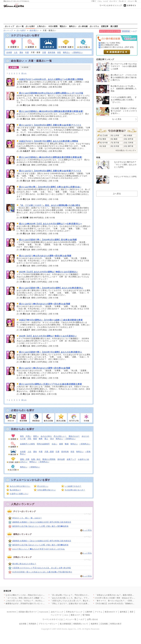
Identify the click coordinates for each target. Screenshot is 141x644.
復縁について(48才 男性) (111, 43)
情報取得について (81, 624)
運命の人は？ (74, 436)
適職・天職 (25, 459)
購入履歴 (114, 26)
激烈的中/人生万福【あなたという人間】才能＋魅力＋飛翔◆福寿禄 (40, 526)
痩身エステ (75, 615)
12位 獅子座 (129, 146)
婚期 (61, 444)
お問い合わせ (92, 619)
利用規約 (33, 624)
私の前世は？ (15, 490)
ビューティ (113, 1)
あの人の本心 (46, 436)
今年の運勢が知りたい (46, 490)
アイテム (99, 612)
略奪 (41, 439)
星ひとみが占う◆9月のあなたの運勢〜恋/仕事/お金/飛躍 (45, 304)
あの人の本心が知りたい (20, 486)
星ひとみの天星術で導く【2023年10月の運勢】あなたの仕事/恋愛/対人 (51, 288)
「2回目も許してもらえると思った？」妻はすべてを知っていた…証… (79, 601)
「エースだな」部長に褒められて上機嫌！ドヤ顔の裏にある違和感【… (35, 598)
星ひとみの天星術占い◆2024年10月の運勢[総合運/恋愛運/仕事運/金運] (51, 111)
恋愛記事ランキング (105, 59)
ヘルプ (134, 31)
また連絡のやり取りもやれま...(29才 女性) (117, 47)
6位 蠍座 (114, 139)
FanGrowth (44, 612)
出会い (55, 444)
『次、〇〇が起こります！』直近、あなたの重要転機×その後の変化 (50, 205)
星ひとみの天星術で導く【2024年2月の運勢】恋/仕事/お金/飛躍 (48, 240)
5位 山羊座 (115, 135)
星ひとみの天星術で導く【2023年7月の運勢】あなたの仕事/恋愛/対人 (51, 352)
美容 (132, 612)
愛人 (46, 439)
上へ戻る (117, 194)
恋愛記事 (105, 26)
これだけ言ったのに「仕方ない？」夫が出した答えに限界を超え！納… (35, 601)
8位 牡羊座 (115, 146)
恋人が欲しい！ (60, 436)
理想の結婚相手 (43, 444)
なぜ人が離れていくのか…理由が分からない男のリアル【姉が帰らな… (35, 595)
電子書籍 (86, 615)
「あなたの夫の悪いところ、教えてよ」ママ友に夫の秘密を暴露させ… (80, 598)
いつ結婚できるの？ (73, 486)
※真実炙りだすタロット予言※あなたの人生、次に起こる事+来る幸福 (42, 568)
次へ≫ (24, 73)
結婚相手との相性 (27, 444)
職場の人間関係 (49, 459)
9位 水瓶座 (128, 135)
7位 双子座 (115, 143)
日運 (44, 52)
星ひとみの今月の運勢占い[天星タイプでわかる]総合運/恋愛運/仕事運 (50, 384)
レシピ (106, 1)
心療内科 (89, 612)
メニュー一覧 (132, 1)
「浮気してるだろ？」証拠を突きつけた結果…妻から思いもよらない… (80, 604)
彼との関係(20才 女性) (110, 45)
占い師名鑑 (83, 26)
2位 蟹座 (103, 139)
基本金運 (61, 459)
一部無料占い (77, 52)
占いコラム (94, 26)
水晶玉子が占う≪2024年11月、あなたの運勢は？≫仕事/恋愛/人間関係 (51, 79)
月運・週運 (49, 452)
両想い (36, 436)
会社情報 (23, 624)
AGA (66, 615)
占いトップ (10, 26)
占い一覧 (20, 26)
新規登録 (126, 31)
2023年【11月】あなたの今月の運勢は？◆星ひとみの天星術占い (49, 272)
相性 (22, 436)
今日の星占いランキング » (126, 150)
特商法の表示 (116, 624)
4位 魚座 (103, 146)
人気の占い (42, 26)
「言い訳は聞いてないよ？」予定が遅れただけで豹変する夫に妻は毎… (80, 595)
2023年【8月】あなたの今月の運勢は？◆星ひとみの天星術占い (48, 336)
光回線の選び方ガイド (28, 612)
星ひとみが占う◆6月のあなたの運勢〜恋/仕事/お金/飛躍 (45, 368)
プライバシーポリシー (48, 624)
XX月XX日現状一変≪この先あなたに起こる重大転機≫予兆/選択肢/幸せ (42, 572)
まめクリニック (57, 612)
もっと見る (87, 530)
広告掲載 (104, 624)
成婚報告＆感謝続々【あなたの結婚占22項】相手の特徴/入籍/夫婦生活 (42, 522)
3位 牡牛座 (104, 143)
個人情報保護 (65, 624)
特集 (98, 157)
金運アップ (71, 459)
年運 (27, 52)
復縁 (35, 439)
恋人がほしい (43, 486)
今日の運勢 (53, 26)
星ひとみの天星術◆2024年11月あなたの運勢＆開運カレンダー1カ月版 (51, 93)
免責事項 (94, 624)
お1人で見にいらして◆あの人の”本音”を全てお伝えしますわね (39, 549)
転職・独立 (36, 459)
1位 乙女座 (104, 135)
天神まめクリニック (74, 612)
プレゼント (122, 1)
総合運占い (34, 30)
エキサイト (132, 5)
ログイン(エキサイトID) (110, 31)
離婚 (67, 444)
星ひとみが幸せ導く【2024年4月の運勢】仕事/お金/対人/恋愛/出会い (50, 187)
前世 (59, 52)
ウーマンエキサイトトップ (111, 5)
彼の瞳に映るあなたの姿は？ (24, 564)
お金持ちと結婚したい (19, 494)
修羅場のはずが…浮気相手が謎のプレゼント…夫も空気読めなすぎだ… (35, 604)
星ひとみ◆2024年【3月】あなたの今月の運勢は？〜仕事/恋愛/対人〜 (51, 224)
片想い (28, 436)
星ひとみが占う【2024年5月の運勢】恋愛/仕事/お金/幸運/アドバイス (50, 171)
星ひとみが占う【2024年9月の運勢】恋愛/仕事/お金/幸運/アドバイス (50, 125)
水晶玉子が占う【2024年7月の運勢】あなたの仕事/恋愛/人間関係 (49, 141)
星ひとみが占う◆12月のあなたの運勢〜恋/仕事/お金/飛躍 (45, 256)
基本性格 (52, 52)
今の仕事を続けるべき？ (75, 490)
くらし (100, 1)
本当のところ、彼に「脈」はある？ (27, 518)
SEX (52, 439)
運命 (21, 52)
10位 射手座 (129, 139)
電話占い (63, 26)
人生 (16, 52)
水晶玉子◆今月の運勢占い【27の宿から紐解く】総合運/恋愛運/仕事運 (51, 320)
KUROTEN (11, 612)
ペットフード (56, 615)
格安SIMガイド (111, 612)
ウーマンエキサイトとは (53, 619)
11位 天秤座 (129, 143)
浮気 (29, 439)
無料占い (73, 26)
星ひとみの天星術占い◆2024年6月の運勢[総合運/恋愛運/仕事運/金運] (51, 157)
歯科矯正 (124, 612)
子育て (94, 1)
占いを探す (30, 26)
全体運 (9, 52)
